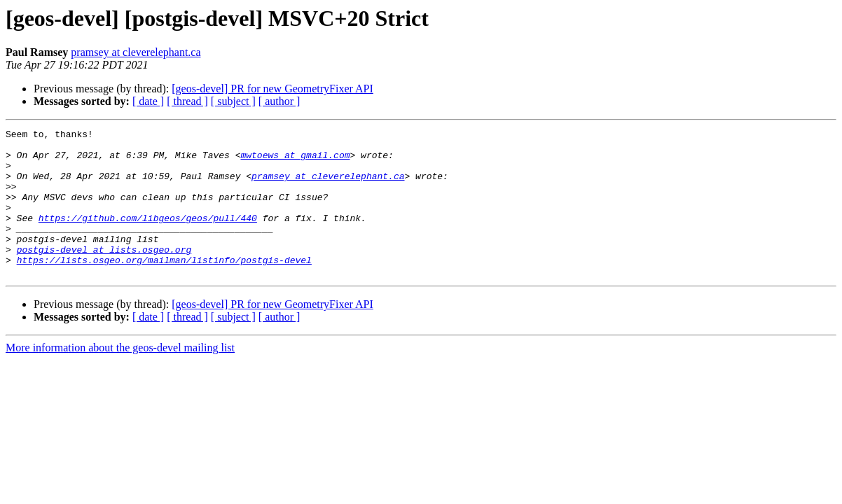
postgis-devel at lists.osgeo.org (104, 274)
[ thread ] (187, 101)
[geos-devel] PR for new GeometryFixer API (272, 89)
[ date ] (148, 101)
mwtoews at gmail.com (295, 161)
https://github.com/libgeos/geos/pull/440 (148, 237)
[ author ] (279, 101)
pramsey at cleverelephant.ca (136, 52)
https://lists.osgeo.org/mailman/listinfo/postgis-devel (164, 287)
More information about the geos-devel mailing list (120, 377)
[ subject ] (233, 101)
